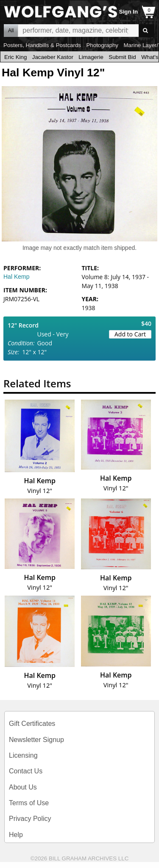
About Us (23, 787)
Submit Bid (122, 57)
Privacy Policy (30, 819)
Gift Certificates (32, 724)
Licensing (23, 755)
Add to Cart (130, 334)
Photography (102, 45)
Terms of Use (29, 803)
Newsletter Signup (36, 740)
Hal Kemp (16, 277)
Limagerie (91, 57)
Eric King (15, 57)
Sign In (128, 12)
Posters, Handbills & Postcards (42, 45)
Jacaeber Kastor (53, 57)
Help (16, 835)
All (11, 31)
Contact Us (26, 771)
